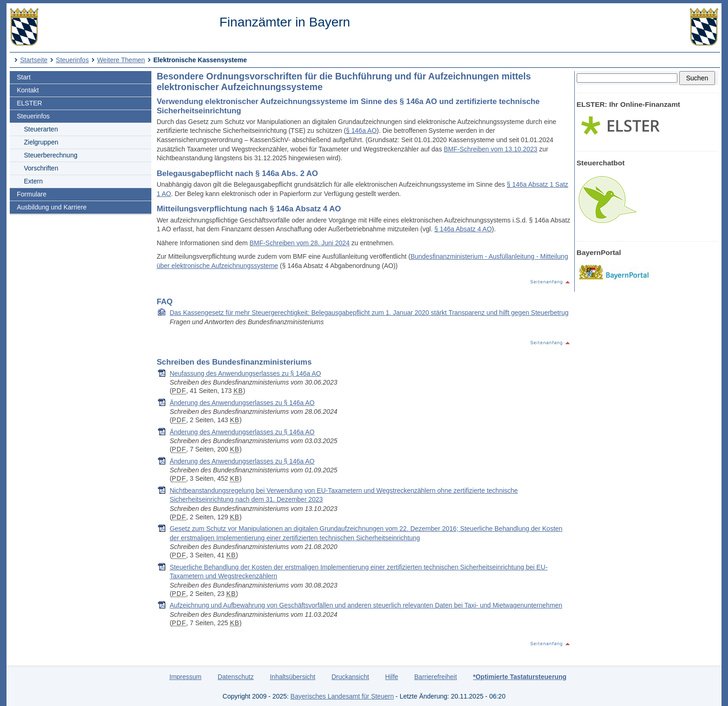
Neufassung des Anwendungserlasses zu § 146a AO (245, 373)
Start (24, 77)
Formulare (32, 194)
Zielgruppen (41, 142)
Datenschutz (236, 677)
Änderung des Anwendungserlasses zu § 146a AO (242, 403)
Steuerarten (41, 129)
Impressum (185, 677)
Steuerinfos (72, 60)
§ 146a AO (361, 131)
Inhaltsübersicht (292, 677)
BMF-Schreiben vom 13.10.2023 (491, 149)
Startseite (34, 60)
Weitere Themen (121, 60)
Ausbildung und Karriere (52, 207)
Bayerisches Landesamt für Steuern (342, 696)
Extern (33, 181)
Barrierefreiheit (435, 677)
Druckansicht (350, 677)
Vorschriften (41, 168)
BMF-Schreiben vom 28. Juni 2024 (299, 243)
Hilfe (392, 677)
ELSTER (29, 103)
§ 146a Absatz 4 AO (463, 229)
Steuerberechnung (51, 155)
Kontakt (28, 90)
